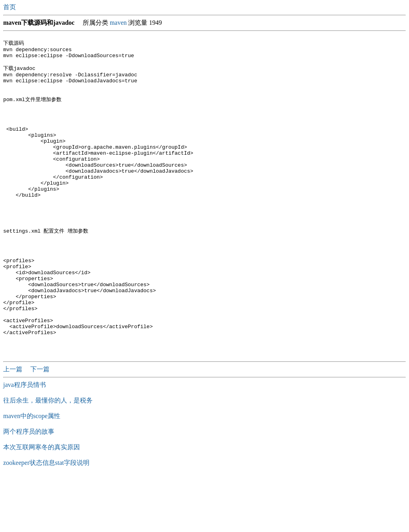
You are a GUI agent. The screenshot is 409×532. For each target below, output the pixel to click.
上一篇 (14, 423)
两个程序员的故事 (29, 486)
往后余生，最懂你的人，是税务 (48, 455)
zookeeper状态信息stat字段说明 (46, 517)
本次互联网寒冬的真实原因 (42, 501)
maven (118, 23)
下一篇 (40, 423)
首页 (10, 7)
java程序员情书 (25, 439)
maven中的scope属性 (32, 470)
